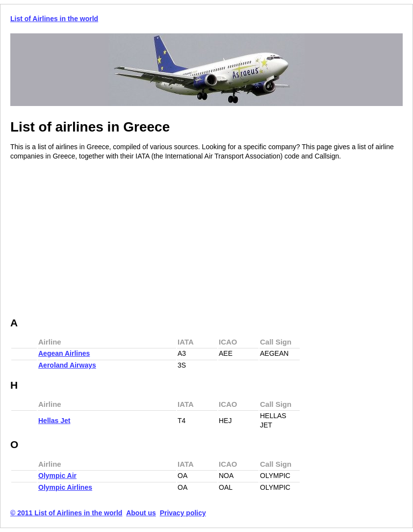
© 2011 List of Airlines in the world (66, 513)
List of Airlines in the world (54, 19)
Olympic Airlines (65, 487)
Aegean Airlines (64, 353)
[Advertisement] (93, 239)
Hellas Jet (54, 421)
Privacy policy (183, 513)
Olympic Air (57, 476)
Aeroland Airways (67, 365)
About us (141, 513)
